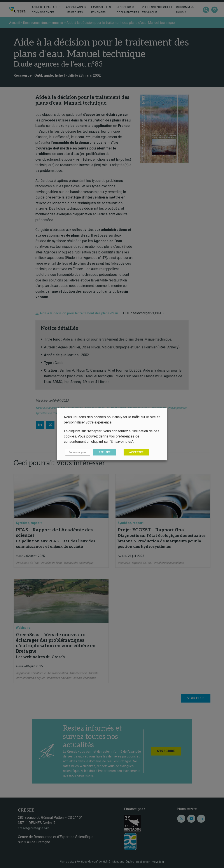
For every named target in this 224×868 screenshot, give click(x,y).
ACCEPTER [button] (134, 452)
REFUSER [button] (102, 452)
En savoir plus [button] (76, 452)
